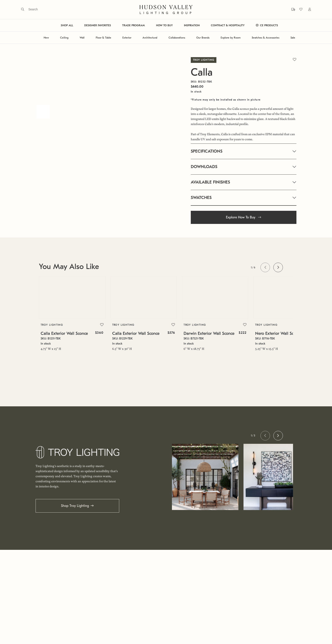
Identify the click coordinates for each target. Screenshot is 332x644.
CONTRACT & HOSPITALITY (228, 25)
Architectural (150, 38)
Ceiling (64, 38)
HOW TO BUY (164, 25)
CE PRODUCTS (267, 25)
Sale (293, 38)
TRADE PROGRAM (133, 25)
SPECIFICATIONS (207, 151)
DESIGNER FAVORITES (98, 25)
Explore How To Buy (243, 217)
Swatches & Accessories (266, 38)
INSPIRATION (192, 25)
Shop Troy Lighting (75, 506)
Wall (82, 38)
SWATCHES (201, 198)
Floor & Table (103, 38)
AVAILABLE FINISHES (210, 182)
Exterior (127, 38)
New (46, 38)
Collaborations (177, 38)
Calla (202, 72)
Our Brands (203, 38)
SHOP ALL (67, 25)
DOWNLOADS (204, 167)
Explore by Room (231, 38)
